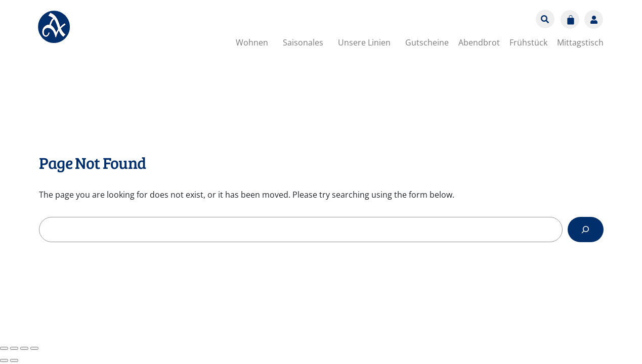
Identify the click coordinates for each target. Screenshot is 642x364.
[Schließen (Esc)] (34, 348)
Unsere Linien (364, 42)
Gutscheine (427, 42)
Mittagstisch (580, 42)
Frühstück (528, 42)
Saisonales (303, 42)
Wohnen (252, 42)
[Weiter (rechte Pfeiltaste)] (14, 360)
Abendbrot (479, 42)
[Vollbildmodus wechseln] (14, 348)
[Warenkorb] (570, 19)
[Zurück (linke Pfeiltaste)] (4, 360)
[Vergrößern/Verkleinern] (4, 348)
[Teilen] (24, 348)
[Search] (586, 229)
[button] (254, 42)
